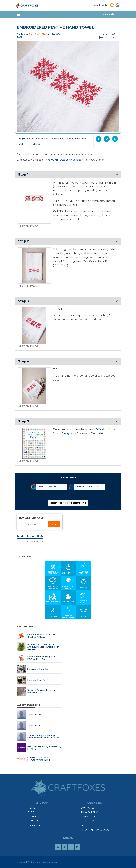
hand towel (35, 144)
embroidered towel (77, 139)
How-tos (33, 821)
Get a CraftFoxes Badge (95, 830)
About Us (86, 826)
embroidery (58, 139)
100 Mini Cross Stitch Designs (66, 160)
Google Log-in (47, 487)
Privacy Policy (90, 812)
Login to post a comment (68, 503)
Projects (33, 817)
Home (31, 808)
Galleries (34, 826)
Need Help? (88, 821)
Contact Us (88, 808)
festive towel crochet (38, 139)
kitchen (22, 144)
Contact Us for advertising (30, 542)
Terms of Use (89, 817)
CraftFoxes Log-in (87, 487)
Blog (31, 812)
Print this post (108, 37)
